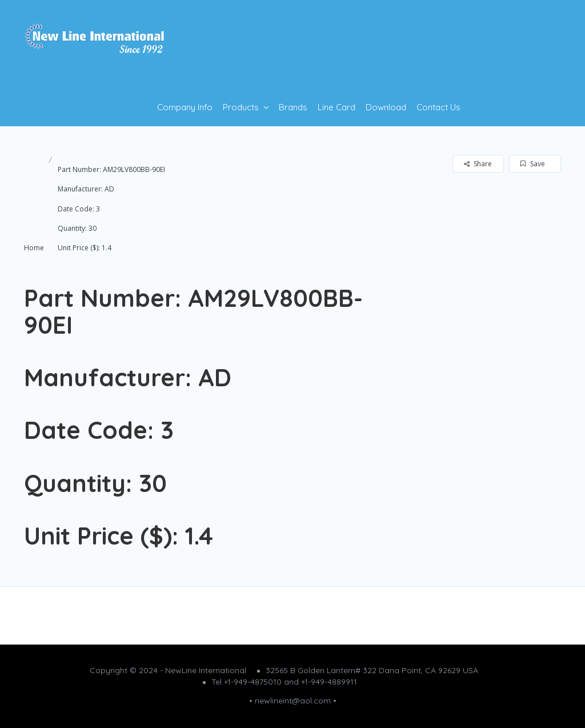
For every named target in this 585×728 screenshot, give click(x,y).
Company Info (185, 107)
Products (241, 107)
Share (478, 164)
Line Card (336, 107)
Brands (293, 107)
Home (34, 248)
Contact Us (438, 107)
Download (386, 107)
